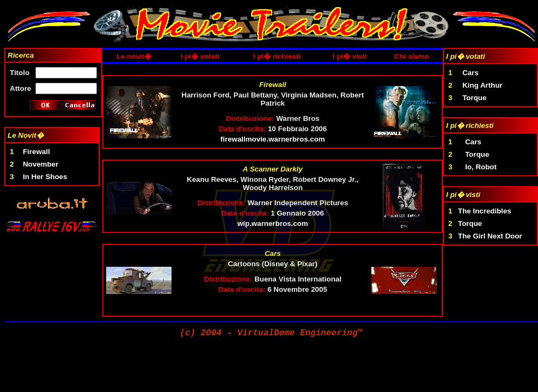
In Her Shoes (45, 177)
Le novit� (134, 56)
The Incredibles (485, 211)
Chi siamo (412, 56)
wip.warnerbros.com (273, 223)
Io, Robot (481, 167)
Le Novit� (26, 135)
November (41, 164)
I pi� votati (200, 56)
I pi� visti (350, 56)
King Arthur (482, 85)
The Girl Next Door (490, 236)
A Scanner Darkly (273, 169)
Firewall (36, 152)
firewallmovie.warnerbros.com (273, 139)
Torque (474, 98)
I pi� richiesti (277, 56)
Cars (273, 253)
